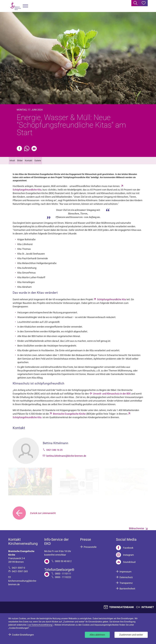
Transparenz (126, 583)
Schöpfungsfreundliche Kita (112, 299)
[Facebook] (125, 548)
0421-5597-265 (20, 571)
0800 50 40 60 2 (63, 561)
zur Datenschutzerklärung (40, 625)
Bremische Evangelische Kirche (69, 414)
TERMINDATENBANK (122, 607)
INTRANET (148, 607)
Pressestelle (90, 547)
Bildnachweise (137, 528)
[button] (25, 6)
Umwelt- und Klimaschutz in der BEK (112, 394)
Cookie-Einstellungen (23, 635)
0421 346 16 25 (54, 450)
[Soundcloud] (126, 562)
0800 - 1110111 (63, 574)
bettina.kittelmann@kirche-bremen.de (66, 456)
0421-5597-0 (18, 568)
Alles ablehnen (97, 635)
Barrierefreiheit (127, 589)
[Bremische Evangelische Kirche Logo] (16, 6)
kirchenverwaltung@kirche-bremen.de (23, 583)
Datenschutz (126, 577)
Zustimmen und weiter (131, 635)
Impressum (125, 572)
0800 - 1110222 (63, 577)
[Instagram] (125, 555)
